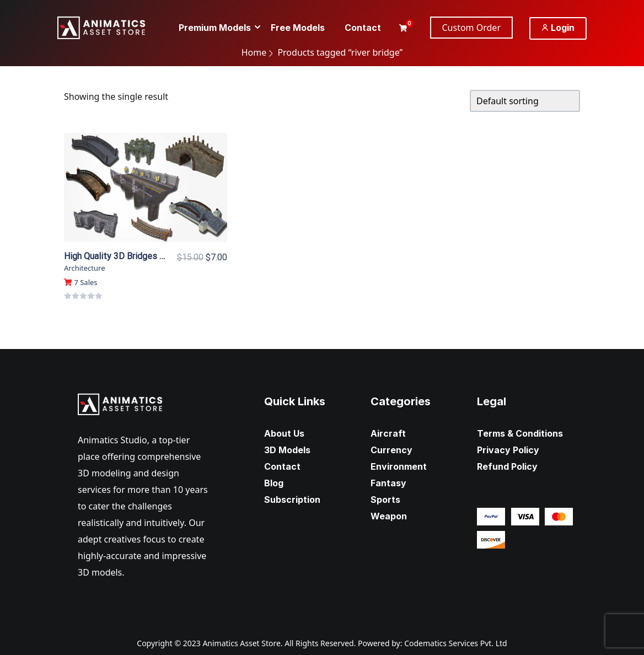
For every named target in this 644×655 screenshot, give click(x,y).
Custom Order (472, 28)
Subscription (292, 500)
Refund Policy (507, 466)
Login (558, 28)
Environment (399, 466)
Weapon (389, 516)
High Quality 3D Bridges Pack (121, 256)
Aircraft (388, 433)
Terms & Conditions (520, 433)
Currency (391, 450)
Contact (282, 466)
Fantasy (388, 483)
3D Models (287, 450)
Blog (274, 483)
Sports (385, 500)
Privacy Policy (508, 450)
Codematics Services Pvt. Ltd (456, 643)
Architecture (84, 268)
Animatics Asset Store (241, 643)
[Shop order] (525, 101)
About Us (284, 433)
